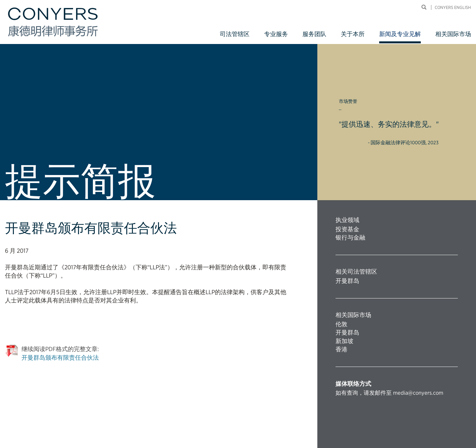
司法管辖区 (235, 34)
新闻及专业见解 (400, 34)
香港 (341, 349)
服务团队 (314, 34)
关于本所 (353, 34)
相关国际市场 (453, 34)
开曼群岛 (347, 281)
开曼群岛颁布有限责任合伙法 (60, 358)
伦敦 (341, 324)
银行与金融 (350, 237)
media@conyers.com (418, 393)
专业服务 (276, 34)
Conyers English (453, 7)
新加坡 (344, 341)
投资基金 (347, 229)
